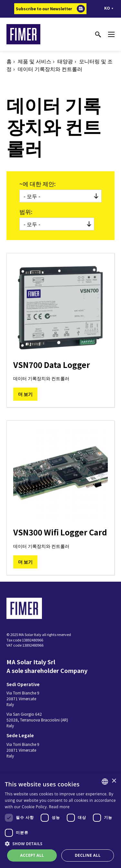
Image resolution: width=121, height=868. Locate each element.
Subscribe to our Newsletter (44, 9)
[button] (60, 844)
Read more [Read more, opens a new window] (59, 807)
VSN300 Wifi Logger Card (60, 532)
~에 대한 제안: (37, 183)
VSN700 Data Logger (52, 365)
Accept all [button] (32, 855)
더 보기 (25, 394)
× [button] (114, 781)
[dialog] (60, 821)
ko (107, 8)
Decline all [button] (88, 855)
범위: (26, 211)
